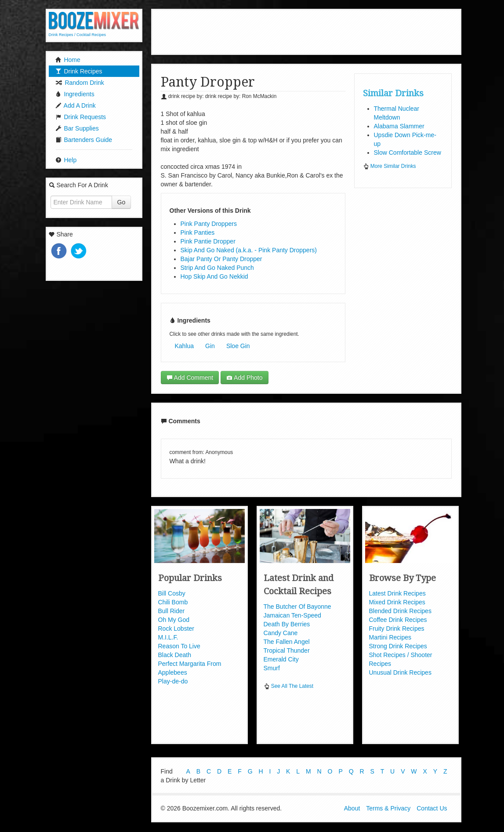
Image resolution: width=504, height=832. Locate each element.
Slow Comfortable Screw (408, 153)
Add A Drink (76, 105)
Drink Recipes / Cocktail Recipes (78, 35)
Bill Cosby (172, 593)
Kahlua (185, 346)
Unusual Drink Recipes (400, 672)
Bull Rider (172, 611)
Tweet (80, 252)
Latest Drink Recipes (397, 593)
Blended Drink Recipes (400, 611)
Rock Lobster (176, 629)
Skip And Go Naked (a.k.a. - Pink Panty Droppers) (249, 250)
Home (68, 60)
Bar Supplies (77, 128)
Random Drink (80, 83)
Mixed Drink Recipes (397, 602)
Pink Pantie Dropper (208, 241)
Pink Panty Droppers (209, 224)
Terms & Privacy (388, 809)
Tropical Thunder (287, 650)
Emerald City (281, 659)
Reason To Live (179, 646)
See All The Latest (289, 686)
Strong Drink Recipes (398, 646)
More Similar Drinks (390, 166)
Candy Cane (281, 633)
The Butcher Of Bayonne (297, 607)
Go (121, 202)
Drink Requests (81, 117)
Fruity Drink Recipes (397, 629)
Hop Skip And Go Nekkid (214, 276)
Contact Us (432, 809)
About (352, 809)
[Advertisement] (313, 31)
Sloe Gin (238, 346)
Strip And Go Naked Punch (217, 268)
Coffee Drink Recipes (398, 620)
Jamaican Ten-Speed (292, 615)
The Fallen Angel (287, 642)
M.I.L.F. (168, 637)
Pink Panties (198, 233)
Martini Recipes (390, 637)
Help (66, 160)
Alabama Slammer (399, 126)
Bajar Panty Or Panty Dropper (221, 259)
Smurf (272, 668)
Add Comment (190, 378)
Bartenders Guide (84, 140)
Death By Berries (287, 624)
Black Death (175, 655)
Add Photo (245, 378)
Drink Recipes (79, 71)
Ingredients (75, 94)
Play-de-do (173, 681)
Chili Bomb (173, 602)
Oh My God (174, 620)
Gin (210, 346)
